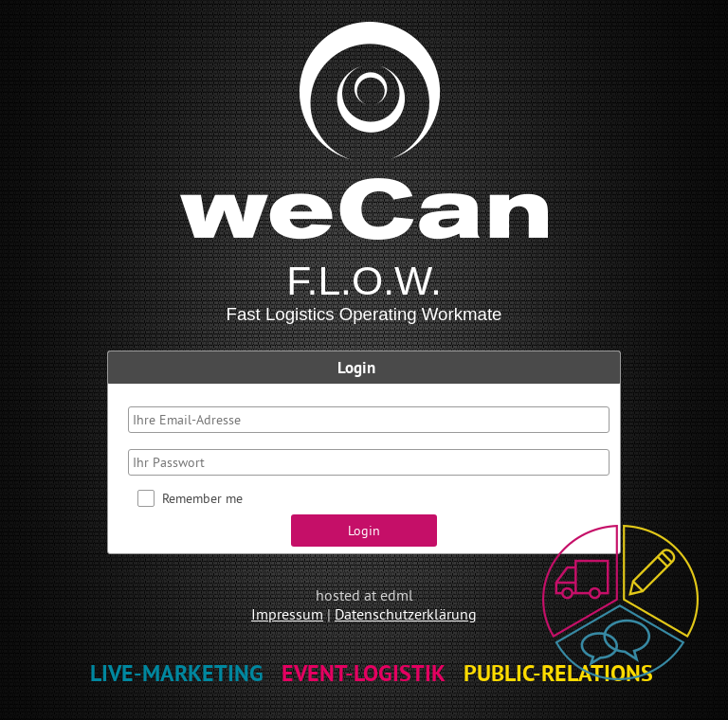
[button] (364, 531)
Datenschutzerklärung (406, 614)
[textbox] (369, 420)
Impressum (287, 614)
